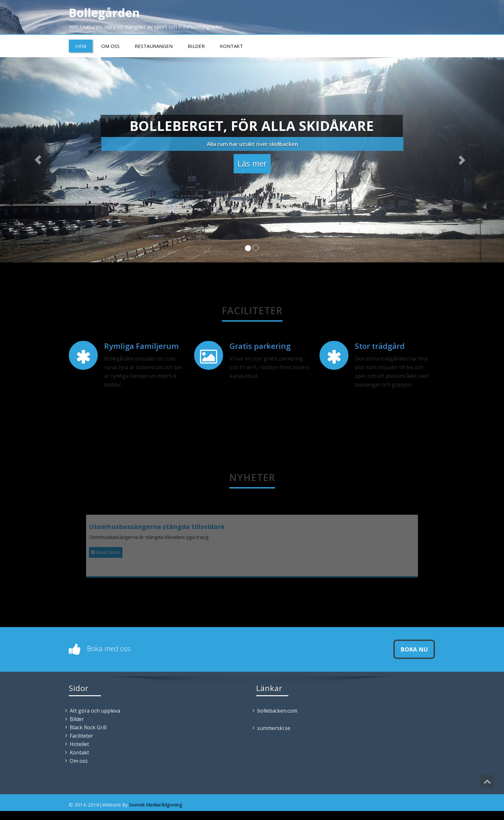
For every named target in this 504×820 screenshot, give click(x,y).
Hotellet (79, 744)
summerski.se (274, 728)
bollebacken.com (277, 711)
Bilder (196, 46)
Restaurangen (154, 46)
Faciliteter (81, 736)
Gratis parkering (260, 346)
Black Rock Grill (88, 727)
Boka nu (414, 649)
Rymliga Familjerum (141, 346)
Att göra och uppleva (95, 711)
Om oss (110, 46)
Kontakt (231, 46)
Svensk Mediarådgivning (156, 805)
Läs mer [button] (252, 162)
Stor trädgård (380, 346)
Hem (81, 46)
